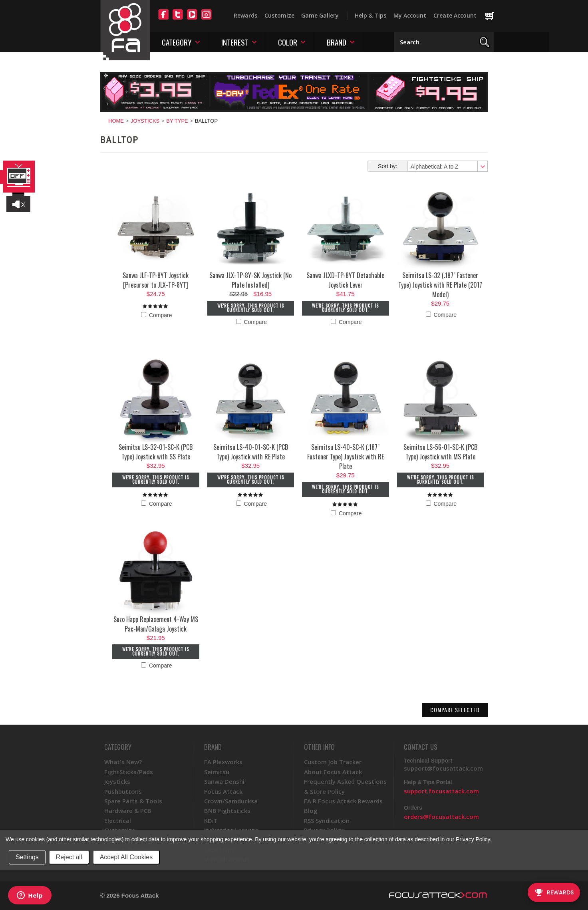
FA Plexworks (223, 762)
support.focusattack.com (441, 791)
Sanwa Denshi (224, 781)
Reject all (69, 857)
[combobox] (447, 166)
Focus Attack (223, 791)
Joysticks (145, 121)
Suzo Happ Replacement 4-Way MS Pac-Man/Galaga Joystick (156, 624)
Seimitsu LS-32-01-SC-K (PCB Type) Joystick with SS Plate (156, 452)
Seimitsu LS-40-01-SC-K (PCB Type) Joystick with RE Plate (251, 452)
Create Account (455, 15)
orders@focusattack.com (441, 817)
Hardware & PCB (128, 811)
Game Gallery (320, 15)
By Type (177, 121)
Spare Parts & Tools (133, 801)
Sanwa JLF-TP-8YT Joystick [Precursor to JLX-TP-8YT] (156, 280)
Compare (156, 315)
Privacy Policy (473, 839)
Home (116, 121)
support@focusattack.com (443, 768)
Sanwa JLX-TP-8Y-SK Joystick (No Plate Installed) (250, 280)
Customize (279, 15)
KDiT (211, 821)
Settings (27, 857)
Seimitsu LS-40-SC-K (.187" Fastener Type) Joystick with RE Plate (346, 457)
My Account (410, 15)
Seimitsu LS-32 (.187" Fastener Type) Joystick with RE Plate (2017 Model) (440, 285)
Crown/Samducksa (231, 801)
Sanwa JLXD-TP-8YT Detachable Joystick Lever (345, 280)
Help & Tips (370, 15)
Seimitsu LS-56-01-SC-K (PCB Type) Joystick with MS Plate (440, 452)
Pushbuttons (123, 791)
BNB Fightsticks (227, 811)
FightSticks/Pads (129, 772)
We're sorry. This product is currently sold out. (251, 308)
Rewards (245, 15)
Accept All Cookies (126, 857)
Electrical (118, 821)
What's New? (123, 762)
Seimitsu (217, 772)
